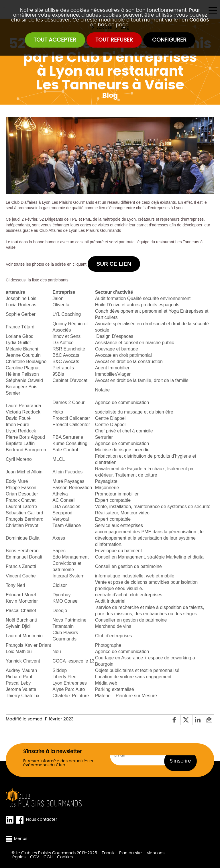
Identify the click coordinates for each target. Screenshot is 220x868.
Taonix (108, 853)
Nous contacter (42, 820)
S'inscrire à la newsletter (52, 752)
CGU (48, 857)
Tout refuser (114, 40)
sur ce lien (114, 264)
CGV (35, 857)
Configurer (169, 40)
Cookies (199, 20)
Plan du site (130, 853)
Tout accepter (55, 40)
